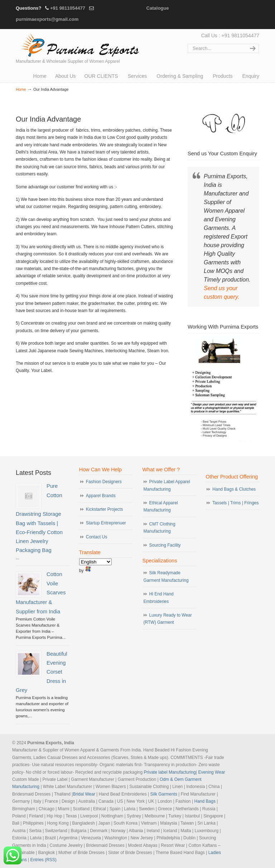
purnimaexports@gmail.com (47, 19)
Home (21, 89)
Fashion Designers (104, 482)
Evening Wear (211, 772)
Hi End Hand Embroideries (159, 598)
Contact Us (97, 537)
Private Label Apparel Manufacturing (167, 485)
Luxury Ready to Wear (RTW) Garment (168, 619)
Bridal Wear (84, 794)
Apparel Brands (101, 496)
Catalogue (158, 8)
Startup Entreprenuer (106, 523)
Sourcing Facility (165, 545)
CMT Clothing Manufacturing (160, 528)
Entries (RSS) (44, 860)
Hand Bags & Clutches (234, 489)
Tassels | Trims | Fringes (235, 503)
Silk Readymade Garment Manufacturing (166, 576)
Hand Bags (205, 801)
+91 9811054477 (68, 8)
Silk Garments (164, 794)
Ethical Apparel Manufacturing (161, 506)
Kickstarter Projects (104, 509)
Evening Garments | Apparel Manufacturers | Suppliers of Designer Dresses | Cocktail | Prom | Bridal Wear (78, 44)
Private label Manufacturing (170, 772)
